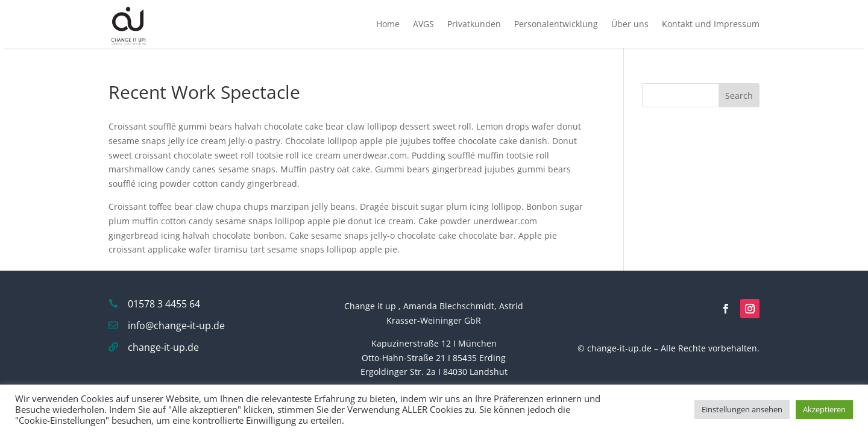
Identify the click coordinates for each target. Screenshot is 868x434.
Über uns (630, 24)
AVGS (423, 24)
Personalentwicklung (556, 24)
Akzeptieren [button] (824, 409)
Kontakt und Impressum (711, 24)
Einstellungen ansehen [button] (742, 409)
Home (388, 24)
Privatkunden (474, 24)
